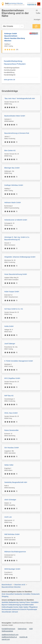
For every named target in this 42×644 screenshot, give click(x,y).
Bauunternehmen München (11, 587)
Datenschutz (22, 629)
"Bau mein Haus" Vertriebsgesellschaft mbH (20, 98)
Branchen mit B (20, 585)
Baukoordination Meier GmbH (15, 116)
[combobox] (3, 26)
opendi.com (6, 639)
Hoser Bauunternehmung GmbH (16, 274)
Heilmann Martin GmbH (13, 203)
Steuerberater (6, 612)
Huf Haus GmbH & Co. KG (14, 309)
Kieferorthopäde (7, 607)
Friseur (28, 602)
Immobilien (27, 594)
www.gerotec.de (10, 80)
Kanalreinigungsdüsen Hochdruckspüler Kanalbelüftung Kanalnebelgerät (12, 71)
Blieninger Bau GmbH (12, 168)
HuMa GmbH (9, 326)
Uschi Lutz (8, 517)
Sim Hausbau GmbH (12, 448)
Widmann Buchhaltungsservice (15, 552)
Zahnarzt (15, 612)
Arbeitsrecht (16, 609)
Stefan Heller (9, 465)
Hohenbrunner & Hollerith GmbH (16, 220)
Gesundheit (10, 594)
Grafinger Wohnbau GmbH (14, 185)
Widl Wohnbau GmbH (12, 534)
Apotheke (5, 602)
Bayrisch (5, 605)
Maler (21, 607)
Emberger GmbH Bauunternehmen (16, 37)
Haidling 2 (16, 45)
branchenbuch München (14, 3)
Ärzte (4, 594)
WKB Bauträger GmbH (12, 569)
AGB (31, 629)
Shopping (5, 596)
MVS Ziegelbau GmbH (12, 378)
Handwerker (18, 594)
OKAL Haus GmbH (11, 413)
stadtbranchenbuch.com (10, 635)
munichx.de (24, 637)
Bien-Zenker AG (10, 150)
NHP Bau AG (9, 396)
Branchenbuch (7, 585)
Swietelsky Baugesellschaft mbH (16, 482)
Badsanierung (14, 602)
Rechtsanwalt (6, 609)
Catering (22, 602)
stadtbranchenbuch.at (9, 637)
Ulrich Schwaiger (10, 500)
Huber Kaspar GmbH (12, 292)
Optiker (26, 607)
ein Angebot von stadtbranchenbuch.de (15, 5)
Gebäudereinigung (15, 605)
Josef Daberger (10, 344)
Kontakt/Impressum (8, 629)
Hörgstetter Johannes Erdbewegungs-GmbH (20, 257)
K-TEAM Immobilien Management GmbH (19, 361)
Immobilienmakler (28, 605)
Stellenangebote (7, 631)
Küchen (16, 607)
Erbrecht (23, 609)
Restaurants (35, 594)
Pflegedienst (33, 607)
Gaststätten (35, 602)
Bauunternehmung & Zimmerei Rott (17, 133)
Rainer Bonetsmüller (11, 430)
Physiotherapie (32, 609)
